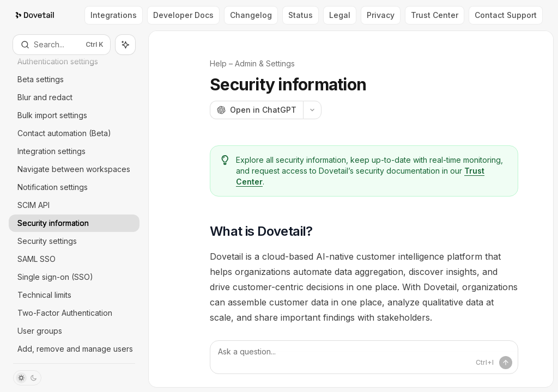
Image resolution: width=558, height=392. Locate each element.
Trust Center (435, 15)
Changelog (251, 15)
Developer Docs (183, 15)
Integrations (114, 15)
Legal (340, 15)
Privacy (381, 15)
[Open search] (62, 45)
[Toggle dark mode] (27, 378)
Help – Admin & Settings (252, 63)
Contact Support (506, 15)
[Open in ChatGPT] (256, 110)
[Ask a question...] (364, 357)
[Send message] (506, 363)
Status (301, 15)
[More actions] (312, 110)
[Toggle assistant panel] (125, 45)
